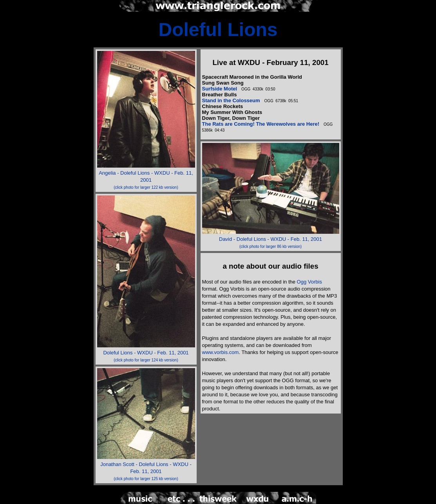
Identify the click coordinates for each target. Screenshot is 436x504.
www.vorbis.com (221, 352)
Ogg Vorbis (309, 282)
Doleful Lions (218, 30)
